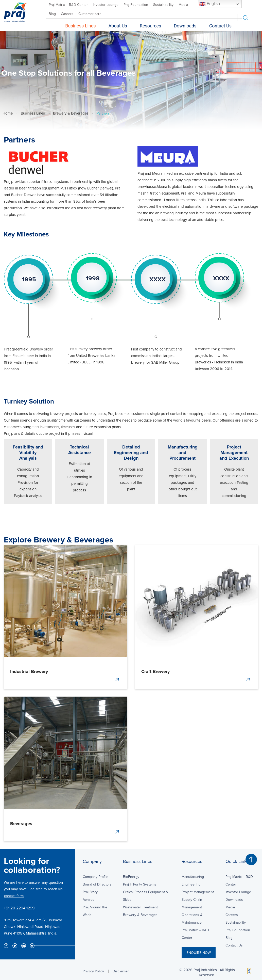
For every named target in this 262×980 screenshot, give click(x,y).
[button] (251, 859)
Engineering (191, 884)
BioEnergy (131, 877)
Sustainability (163, 5)
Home (8, 113)
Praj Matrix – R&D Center (68, 5)
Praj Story (90, 892)
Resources (150, 26)
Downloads (185, 26)
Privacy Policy (93, 971)
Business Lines (80, 26)
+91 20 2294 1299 (19, 908)
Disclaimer (121, 971)
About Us (118, 26)
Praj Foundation (136, 5)
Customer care (90, 14)
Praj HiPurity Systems (140, 884)
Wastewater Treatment (140, 907)
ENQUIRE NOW (199, 953)
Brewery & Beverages (71, 113)
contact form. (14, 896)
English (210, 4)
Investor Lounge (106, 5)
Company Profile (95, 877)
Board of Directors (97, 884)
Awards (89, 899)
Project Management (198, 892)
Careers (67, 14)
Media (183, 5)
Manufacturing (193, 877)
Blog (52, 14)
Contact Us (220, 26)
